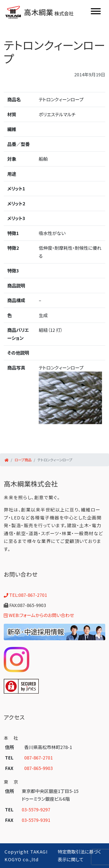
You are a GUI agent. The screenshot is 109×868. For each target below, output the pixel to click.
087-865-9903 (38, 768)
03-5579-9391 (36, 820)
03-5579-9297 (36, 809)
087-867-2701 (38, 757)
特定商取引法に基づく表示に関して (79, 856)
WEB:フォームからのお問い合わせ (39, 615)
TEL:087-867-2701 (25, 595)
